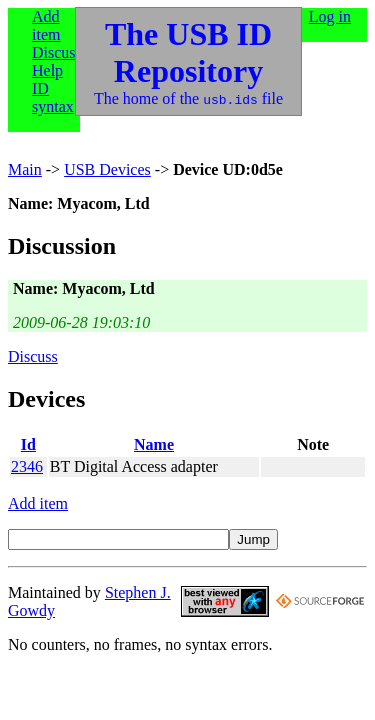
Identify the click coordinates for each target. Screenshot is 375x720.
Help (47, 70)
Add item (46, 25)
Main (25, 169)
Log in (330, 16)
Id (28, 444)
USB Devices (107, 169)
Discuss (57, 52)
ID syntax (53, 97)
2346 (27, 466)
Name (154, 444)
